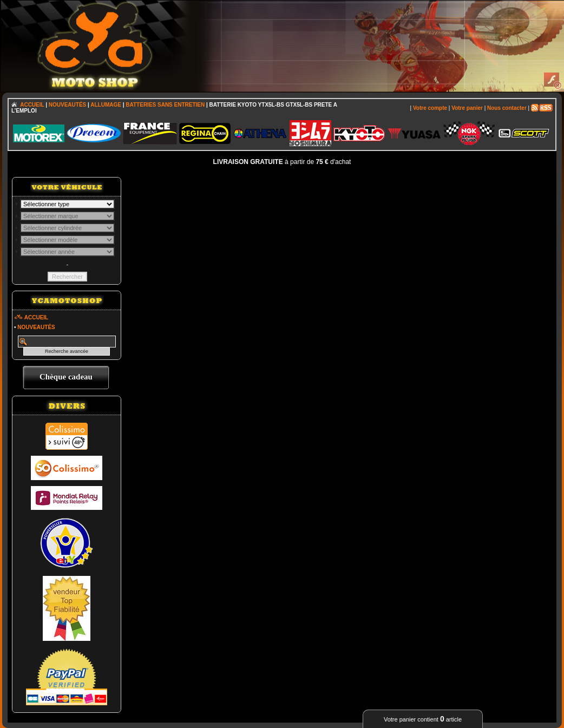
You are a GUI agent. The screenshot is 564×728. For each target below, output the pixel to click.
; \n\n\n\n (67, 204)
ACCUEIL (32, 105)
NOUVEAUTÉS (67, 105)
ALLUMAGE (106, 105)
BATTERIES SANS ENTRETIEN (165, 105)
